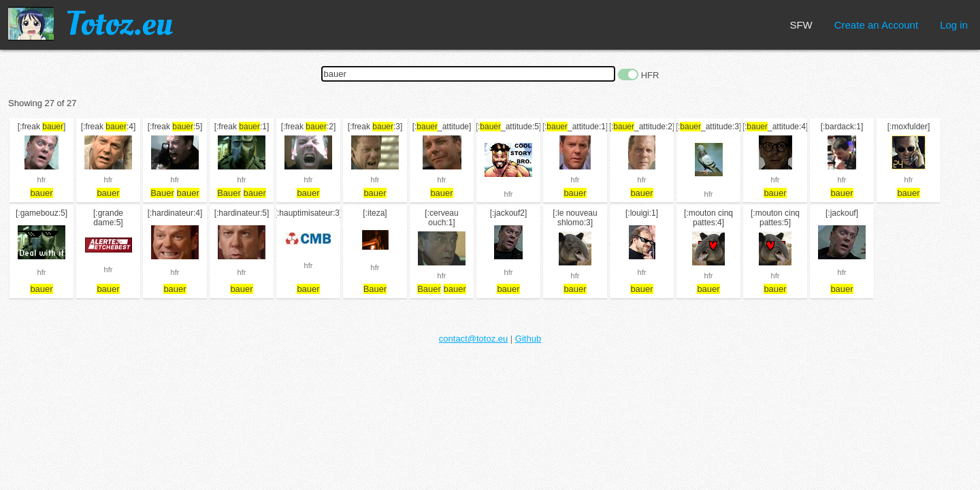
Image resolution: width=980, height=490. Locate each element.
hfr (42, 180)
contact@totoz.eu (473, 339)
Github (528, 339)
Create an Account (876, 25)
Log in (954, 25)
